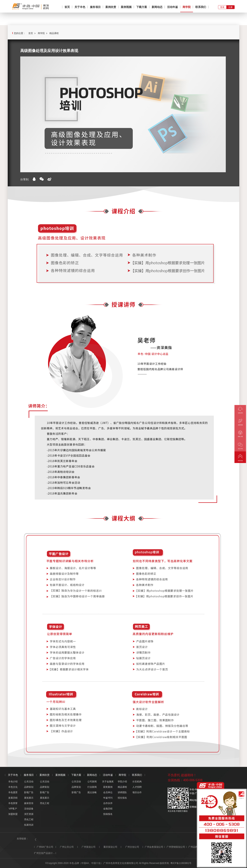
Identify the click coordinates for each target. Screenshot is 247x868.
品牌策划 (29, 787)
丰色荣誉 (13, 803)
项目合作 (137, 792)
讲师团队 (122, 792)
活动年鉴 (173, 7)
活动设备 (29, 809)
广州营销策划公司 (176, 847)
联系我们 (201, 7)
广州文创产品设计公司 (45, 853)
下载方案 (142, 7)
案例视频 (126, 7)
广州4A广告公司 (45, 847)
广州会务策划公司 (154, 847)
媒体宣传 (29, 803)
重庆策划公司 (110, 847)
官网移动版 (195, 807)
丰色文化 (13, 787)
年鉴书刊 (108, 798)
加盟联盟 (13, 814)
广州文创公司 (132, 847)
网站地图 (194, 800)
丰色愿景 (13, 792)
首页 (67, 7)
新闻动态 (157, 7)
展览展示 (29, 798)
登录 (222, 7)
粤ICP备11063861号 (181, 863)
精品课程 (54, 33)
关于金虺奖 (108, 782)
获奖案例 (108, 787)
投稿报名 (108, 814)
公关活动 (29, 782)
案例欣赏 (111, 7)
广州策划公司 (89, 847)
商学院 (187, 7)
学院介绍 (122, 782)
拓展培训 (29, 825)
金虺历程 (108, 809)
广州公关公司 (67, 847)
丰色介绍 (13, 782)
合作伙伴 (108, 803)
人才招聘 (137, 787)
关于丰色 (80, 7)
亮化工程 (29, 819)
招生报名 (122, 798)
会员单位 (108, 792)
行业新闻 (92, 787)
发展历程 (13, 798)
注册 (230, 7)
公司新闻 (92, 782)
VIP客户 (13, 809)
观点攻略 (92, 792)
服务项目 (95, 7)
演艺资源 (29, 814)
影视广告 (29, 792)
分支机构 (137, 782)
